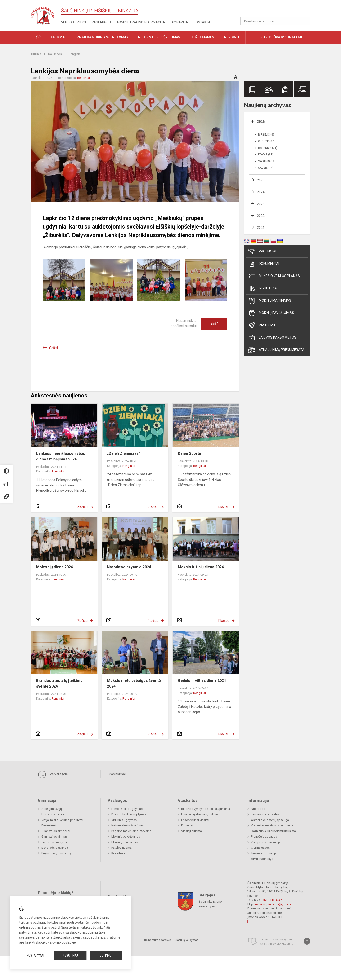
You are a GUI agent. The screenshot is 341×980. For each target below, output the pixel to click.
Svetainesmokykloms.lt (277, 944)
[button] (278, 10)
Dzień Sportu (189, 453)
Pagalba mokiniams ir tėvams (131, 831)
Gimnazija (179, 22)
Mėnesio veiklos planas (274, 276)
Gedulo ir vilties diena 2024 (202, 681)
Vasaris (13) (267, 161)
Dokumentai (264, 264)
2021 (261, 228)
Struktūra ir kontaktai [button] (282, 37)
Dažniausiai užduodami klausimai (274, 831)
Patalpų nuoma (121, 848)
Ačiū (214, 324)
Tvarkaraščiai (53, 774)
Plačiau (82, 507)
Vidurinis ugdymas (124, 820)
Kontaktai (202, 22)
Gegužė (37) (266, 141)
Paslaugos (101, 22)
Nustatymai (35, 955)
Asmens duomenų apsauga (270, 820)
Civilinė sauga (260, 848)
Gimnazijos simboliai (56, 831)
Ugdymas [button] (59, 37)
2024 (261, 192)
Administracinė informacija (141, 22)
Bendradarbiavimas (55, 848)
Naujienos (55, 54)
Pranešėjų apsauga (264, 837)
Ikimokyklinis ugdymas (127, 809)
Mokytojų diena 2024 (55, 567)
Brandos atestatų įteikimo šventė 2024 (59, 683)
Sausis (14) (266, 168)
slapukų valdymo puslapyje (56, 942)
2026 (261, 122)
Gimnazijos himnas (54, 837)
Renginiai (75, 54)
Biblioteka (262, 288)
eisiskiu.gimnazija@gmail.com (275, 904)
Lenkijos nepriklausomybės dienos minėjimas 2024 (61, 456)
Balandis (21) (268, 148)
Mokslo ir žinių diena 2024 (201, 567)
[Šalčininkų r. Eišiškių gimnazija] (43, 15)
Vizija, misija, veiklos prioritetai (62, 820)
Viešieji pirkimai (192, 831)
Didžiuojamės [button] (202, 37)
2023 (261, 204)
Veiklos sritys (74, 22)
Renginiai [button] (232, 37)
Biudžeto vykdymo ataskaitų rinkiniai (206, 809)
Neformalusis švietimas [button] (159, 37)
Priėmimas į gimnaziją (56, 853)
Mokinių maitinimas (270, 301)
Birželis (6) (266, 135)
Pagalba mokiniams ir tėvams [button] (102, 37)
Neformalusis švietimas (127, 825)
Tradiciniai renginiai (55, 842)
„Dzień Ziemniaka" (123, 453)
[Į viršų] (307, 941)
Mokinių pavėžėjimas (271, 313)
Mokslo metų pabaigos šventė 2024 (134, 683)
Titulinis (36, 54)
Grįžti (54, 348)
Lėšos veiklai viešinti (195, 820)
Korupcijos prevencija (266, 842)
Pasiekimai (262, 325)
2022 (261, 216)
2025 (261, 180)
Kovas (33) (266, 155)
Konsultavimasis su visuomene (272, 825)
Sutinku (105, 955)
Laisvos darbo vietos (272, 338)
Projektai (262, 252)
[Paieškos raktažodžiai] (275, 21)
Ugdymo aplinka (53, 814)
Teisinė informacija (264, 853)
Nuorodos (258, 809)
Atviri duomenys (262, 859)
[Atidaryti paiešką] (305, 21)
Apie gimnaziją (52, 809)
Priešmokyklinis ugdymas (129, 814)
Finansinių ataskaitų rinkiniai (200, 814)
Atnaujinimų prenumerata (276, 350)
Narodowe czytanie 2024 (129, 567)
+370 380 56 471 (272, 900)
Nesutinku (70, 955)
